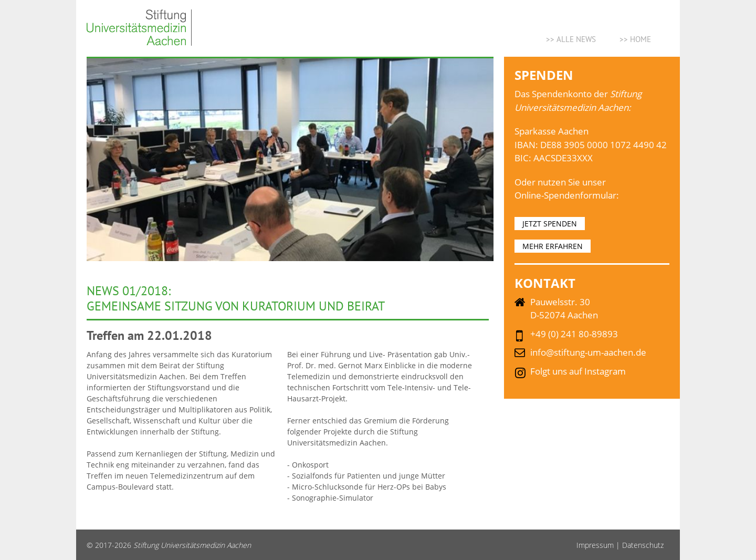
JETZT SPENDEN (550, 224)
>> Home (635, 39)
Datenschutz (643, 545)
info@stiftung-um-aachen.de (588, 352)
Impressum (595, 545)
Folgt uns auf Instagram (578, 371)
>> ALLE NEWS (571, 39)
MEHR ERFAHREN (553, 246)
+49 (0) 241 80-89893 (574, 334)
